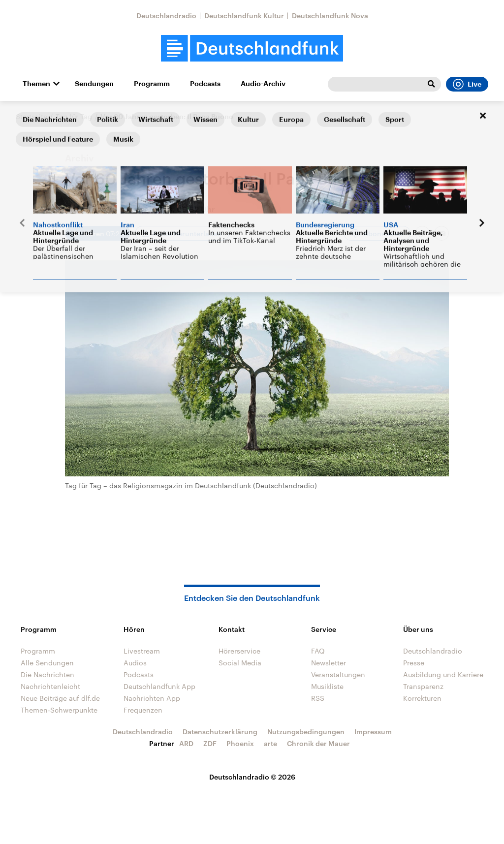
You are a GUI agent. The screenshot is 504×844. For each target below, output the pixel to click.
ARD (186, 743)
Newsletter (329, 663)
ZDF (210, 743)
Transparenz (423, 686)
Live (467, 84)
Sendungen (94, 84)
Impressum (373, 732)
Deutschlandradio (166, 16)
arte (270, 743)
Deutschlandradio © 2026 (252, 777)
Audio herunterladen (187, 234)
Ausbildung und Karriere (443, 674)
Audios (135, 663)
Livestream (142, 651)
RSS (318, 698)
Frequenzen (143, 710)
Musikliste (327, 686)
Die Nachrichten (47, 674)
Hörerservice (239, 651)
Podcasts (205, 84)
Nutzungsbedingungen (306, 732)
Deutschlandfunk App (159, 686)
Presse (414, 663)
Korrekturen (422, 698)
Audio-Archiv (263, 84)
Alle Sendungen (47, 663)
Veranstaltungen (338, 674)
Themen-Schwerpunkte (59, 710)
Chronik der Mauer (318, 743)
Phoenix (240, 743)
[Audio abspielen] (98, 233)
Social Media (240, 663)
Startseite (31, 116)
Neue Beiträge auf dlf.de (60, 698)
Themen (36, 84)
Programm (152, 84)
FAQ (318, 651)
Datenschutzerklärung (220, 732)
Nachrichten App (152, 698)
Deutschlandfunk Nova (330, 16)
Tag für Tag (74, 116)
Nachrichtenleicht (50, 686)
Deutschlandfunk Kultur (244, 16)
